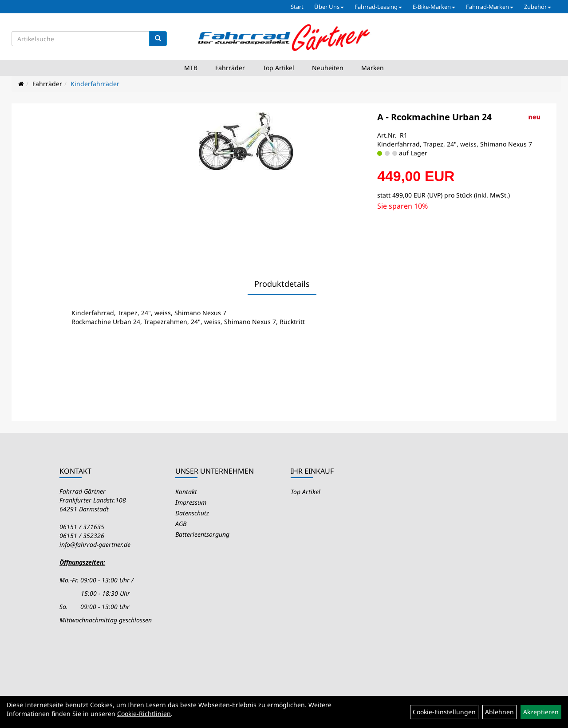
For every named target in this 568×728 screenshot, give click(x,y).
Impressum (191, 502)
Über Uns (329, 7)
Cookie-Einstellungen (444, 712)
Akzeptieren (541, 712)
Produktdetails (282, 284)
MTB (191, 68)
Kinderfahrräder (95, 84)
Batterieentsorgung (202, 534)
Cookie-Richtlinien (144, 714)
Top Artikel (278, 68)
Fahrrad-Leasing (378, 7)
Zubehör (538, 7)
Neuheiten (328, 68)
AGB (181, 524)
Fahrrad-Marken (490, 7)
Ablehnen (499, 712)
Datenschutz (192, 513)
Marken (373, 68)
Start (297, 7)
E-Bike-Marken (434, 7)
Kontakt (186, 492)
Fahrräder (230, 68)
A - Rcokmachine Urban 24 (434, 117)
